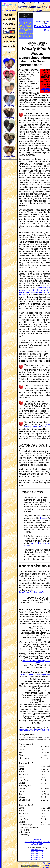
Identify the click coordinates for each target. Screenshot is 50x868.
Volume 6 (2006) (37, 850)
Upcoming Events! (9, 10)
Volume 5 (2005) (37, 852)
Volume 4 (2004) (37, 854)
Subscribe (40, 22)
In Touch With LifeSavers (24, 20)
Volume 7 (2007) (37, 844)
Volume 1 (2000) (37, 859)
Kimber (43, 518)
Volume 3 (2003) (37, 855)
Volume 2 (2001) (37, 857)
